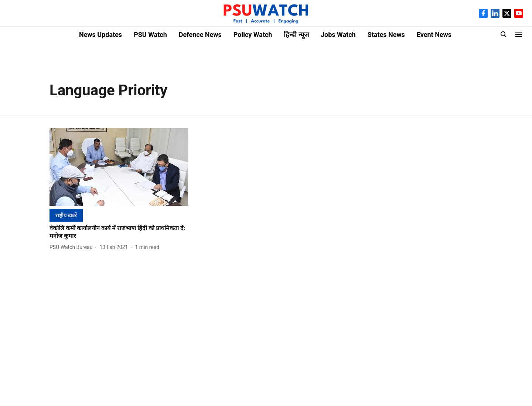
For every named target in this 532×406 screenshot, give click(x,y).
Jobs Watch (338, 35)
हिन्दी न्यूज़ (296, 35)
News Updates (100, 35)
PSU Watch (150, 35)
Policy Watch (253, 35)
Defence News (200, 35)
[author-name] (72, 247)
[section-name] (66, 215)
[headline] (119, 232)
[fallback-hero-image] (119, 167)
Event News (434, 35)
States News (386, 35)
